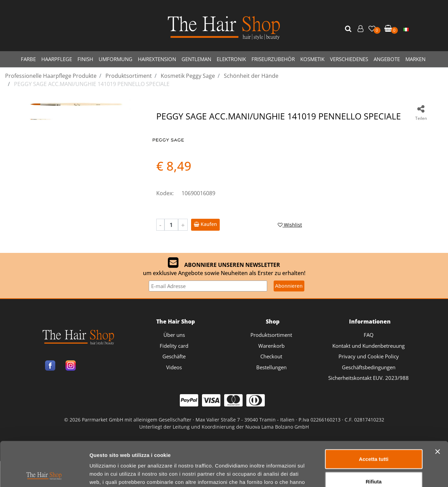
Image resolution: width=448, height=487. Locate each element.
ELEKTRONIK (231, 59)
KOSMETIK (312, 59)
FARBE (28, 59)
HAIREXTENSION (157, 59)
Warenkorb (271, 346)
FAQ (369, 335)
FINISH (85, 59)
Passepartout (254, 457)
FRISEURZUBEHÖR (273, 59)
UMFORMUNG (115, 59)
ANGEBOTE (387, 59)
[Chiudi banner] (437, 374)
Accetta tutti (374, 381)
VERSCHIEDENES (349, 59)
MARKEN (415, 59)
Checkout (271, 356)
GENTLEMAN (196, 59)
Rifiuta (374, 404)
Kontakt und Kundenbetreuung (368, 346)
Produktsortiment (271, 335)
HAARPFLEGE (57, 59)
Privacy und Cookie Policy (369, 356)
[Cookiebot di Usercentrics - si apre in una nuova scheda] (44, 441)
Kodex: (165, 193)
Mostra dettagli (359, 440)
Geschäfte (174, 356)
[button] (349, 29)
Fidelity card (174, 346)
